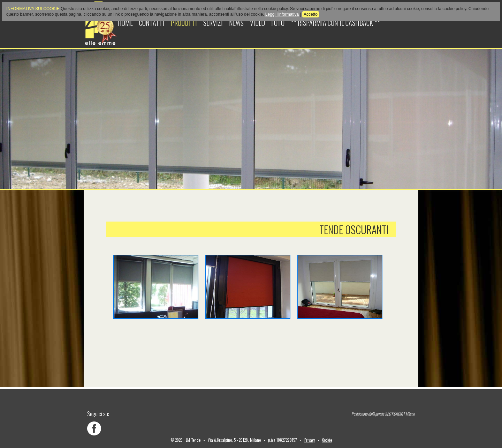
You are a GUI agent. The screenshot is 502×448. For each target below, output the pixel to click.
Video (257, 23)
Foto (278, 23)
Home (125, 23)
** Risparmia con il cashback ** (335, 23)
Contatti (152, 23)
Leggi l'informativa (282, 14)
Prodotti (184, 23)
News (236, 23)
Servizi (213, 23)
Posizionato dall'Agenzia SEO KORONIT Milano (383, 414)
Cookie (327, 440)
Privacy (310, 440)
